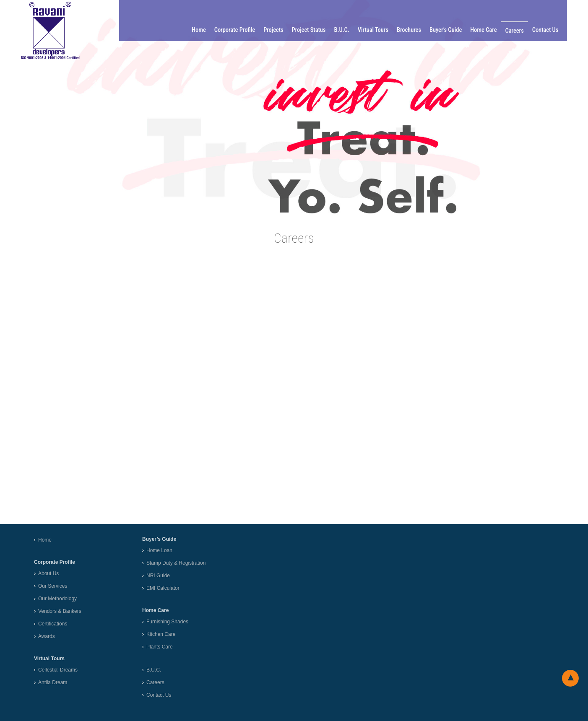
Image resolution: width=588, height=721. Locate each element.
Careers (518, 31)
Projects (277, 30)
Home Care (487, 30)
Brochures (412, 30)
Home (203, 30)
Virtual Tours (376, 30)
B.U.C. (345, 30)
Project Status (312, 30)
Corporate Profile (238, 30)
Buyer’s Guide (449, 30)
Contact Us (549, 30)
